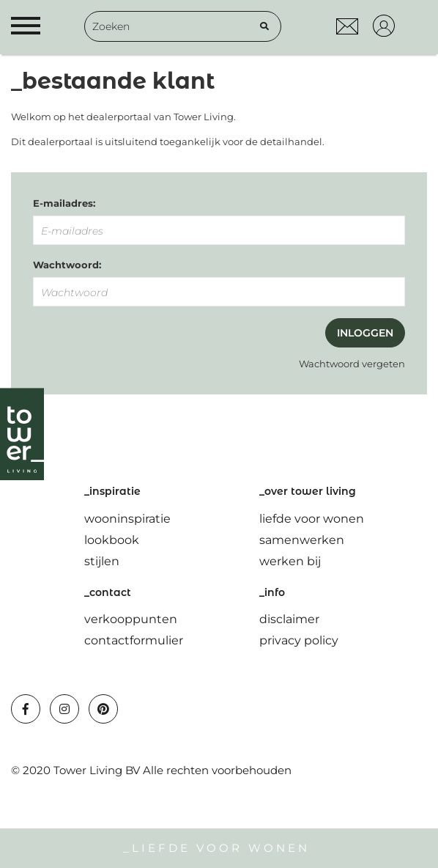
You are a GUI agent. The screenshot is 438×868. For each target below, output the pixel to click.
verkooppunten (131, 619)
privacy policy (299, 640)
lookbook (112, 540)
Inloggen (365, 333)
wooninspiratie (127, 519)
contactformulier (134, 640)
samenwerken (302, 540)
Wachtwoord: (67, 265)
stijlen (102, 561)
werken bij (290, 561)
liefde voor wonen (312, 519)
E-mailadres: (64, 203)
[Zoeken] (264, 26)
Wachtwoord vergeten (352, 364)
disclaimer (289, 619)
